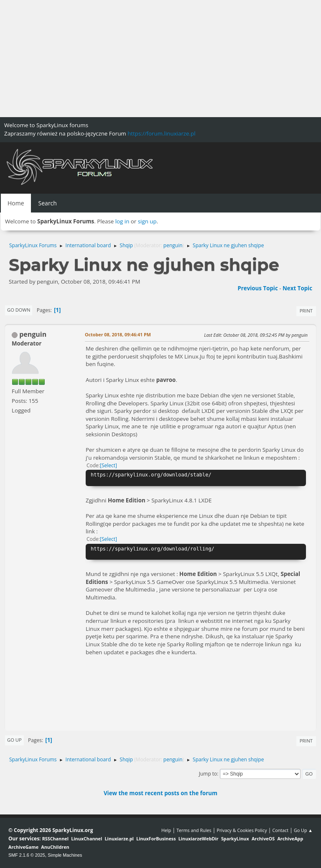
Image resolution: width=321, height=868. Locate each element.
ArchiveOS (263, 839)
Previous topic (257, 288)
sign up (147, 221)
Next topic (297, 288)
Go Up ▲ (303, 830)
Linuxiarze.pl (119, 839)
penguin (173, 245)
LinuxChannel (87, 839)
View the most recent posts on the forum (160, 793)
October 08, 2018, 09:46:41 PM (118, 334)
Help (166, 830)
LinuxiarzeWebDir (199, 839)
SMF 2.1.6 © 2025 (27, 855)
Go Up (14, 740)
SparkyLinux (235, 839)
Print (306, 311)
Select (108, 465)
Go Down (19, 310)
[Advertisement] (160, 59)
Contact (280, 830)
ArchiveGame (23, 847)
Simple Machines (65, 855)
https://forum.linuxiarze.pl (161, 133)
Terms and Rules (194, 830)
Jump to (208, 774)
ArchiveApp (290, 839)
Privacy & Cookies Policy (242, 830)
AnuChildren (55, 847)
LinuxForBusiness (156, 839)
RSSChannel (55, 839)
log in (122, 221)
